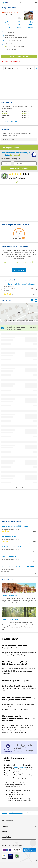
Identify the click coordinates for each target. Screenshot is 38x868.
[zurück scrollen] (2, 68)
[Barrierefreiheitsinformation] (31, 2)
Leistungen (26, 68)
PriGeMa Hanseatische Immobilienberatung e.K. (19, 284)
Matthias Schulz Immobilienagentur (15, 526)
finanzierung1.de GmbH (10, 546)
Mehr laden (19, 487)
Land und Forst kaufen (11, 619)
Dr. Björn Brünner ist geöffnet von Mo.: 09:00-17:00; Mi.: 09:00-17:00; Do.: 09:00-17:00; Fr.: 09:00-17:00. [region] (19, 688)
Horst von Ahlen (8, 556)
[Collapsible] (34, 647)
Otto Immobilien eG (9, 536)
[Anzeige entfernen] (37, 861)
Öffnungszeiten (12, 68)
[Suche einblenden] (21, 2)
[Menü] (36, 2)
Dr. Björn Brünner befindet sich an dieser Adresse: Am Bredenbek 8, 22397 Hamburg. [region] (19, 654)
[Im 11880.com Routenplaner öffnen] (32, 300)
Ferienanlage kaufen (10, 595)
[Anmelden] (26, 2)
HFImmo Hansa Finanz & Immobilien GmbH (18, 566)
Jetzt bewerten (19, 270)
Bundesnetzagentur (19, 767)
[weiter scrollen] (36, 68)
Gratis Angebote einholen (19, 57)
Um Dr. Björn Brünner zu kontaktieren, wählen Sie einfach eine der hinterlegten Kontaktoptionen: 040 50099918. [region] (19, 671)
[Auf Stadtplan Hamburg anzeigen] (36, 300)
